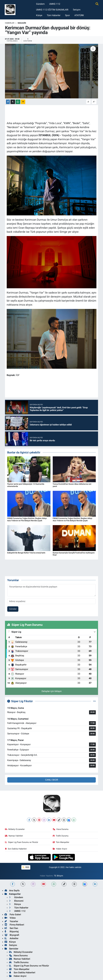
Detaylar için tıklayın (52, 691)
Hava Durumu (61, 829)
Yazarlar (11, 921)
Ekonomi (16, 901)
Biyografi (12, 935)
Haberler (10, 23)
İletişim (77, 10)
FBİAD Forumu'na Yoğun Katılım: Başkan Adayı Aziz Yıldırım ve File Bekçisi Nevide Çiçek (27, 519)
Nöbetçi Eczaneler (15, 829)
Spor (67, 15)
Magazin (22, 23)
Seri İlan (11, 928)
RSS (26, 867)
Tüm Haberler (54, 15)
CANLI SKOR (52, 780)
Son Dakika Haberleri (16, 849)
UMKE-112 (55, 4)
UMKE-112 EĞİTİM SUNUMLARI (52, 10)
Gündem (40, 4)
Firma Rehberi (14, 925)
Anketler (11, 938)
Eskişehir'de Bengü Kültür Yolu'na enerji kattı (26, 553)
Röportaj (12, 931)
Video (10, 918)
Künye (39, 15)
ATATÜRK (79, 15)
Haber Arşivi (60, 849)
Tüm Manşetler (61, 842)
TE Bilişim (58, 876)
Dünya (15, 904)
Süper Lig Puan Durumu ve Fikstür (22, 842)
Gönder (13, 609)
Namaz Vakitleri (14, 836)
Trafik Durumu (61, 836)
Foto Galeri (13, 914)
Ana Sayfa (12, 890)
